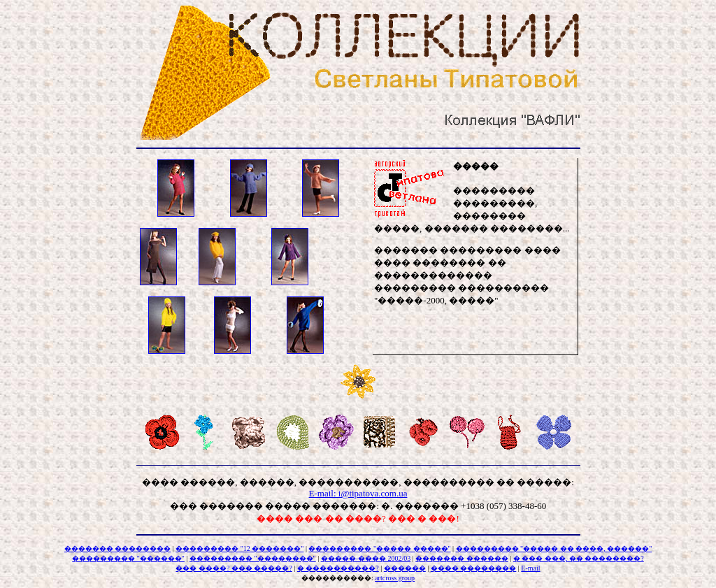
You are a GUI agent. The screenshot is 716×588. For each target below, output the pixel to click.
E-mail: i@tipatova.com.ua (358, 493)
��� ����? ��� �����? (234, 568)
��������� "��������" (253, 558)
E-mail (530, 568)
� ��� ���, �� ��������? (579, 558)
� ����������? (338, 568)
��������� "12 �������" (239, 548)
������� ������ (462, 558)
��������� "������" (128, 558)
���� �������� (474, 568)
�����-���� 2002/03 (366, 558)
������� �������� (118, 548)
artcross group (395, 578)
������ (405, 568)
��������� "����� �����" (379, 548)
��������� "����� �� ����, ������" (554, 548)
